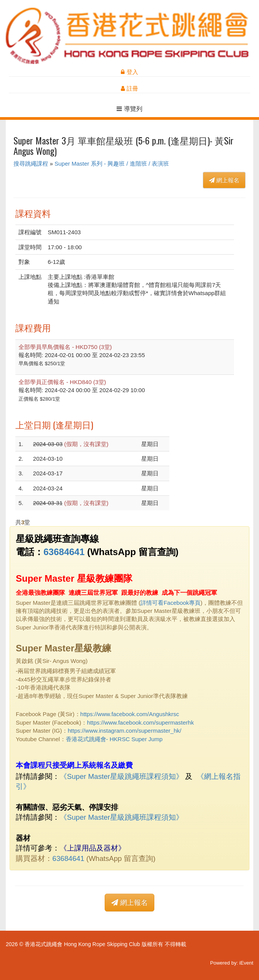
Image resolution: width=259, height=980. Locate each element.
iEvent (246, 963)
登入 (129, 72)
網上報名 (224, 180)
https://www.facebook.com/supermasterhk (140, 722)
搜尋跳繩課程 (31, 164)
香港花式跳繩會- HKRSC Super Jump (114, 739)
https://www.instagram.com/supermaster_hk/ (124, 731)
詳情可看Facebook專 (168, 603)
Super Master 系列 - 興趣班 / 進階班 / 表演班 (112, 164)
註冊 (129, 88)
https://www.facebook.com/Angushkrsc (130, 714)
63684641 (64, 552)
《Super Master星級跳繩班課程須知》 (121, 776)
